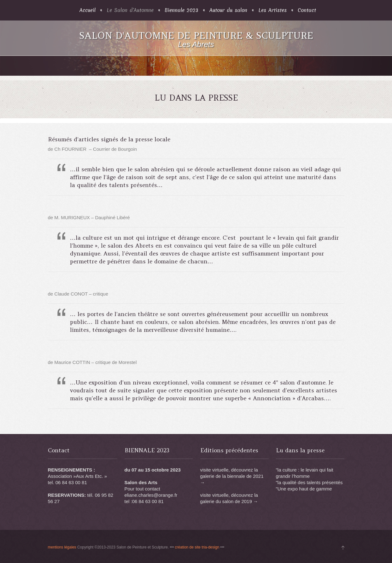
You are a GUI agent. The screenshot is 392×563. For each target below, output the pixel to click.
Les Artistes (272, 10)
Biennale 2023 (181, 10)
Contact (307, 10)
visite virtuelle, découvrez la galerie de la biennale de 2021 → (232, 476)
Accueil (88, 10)
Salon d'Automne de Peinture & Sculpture (196, 35)
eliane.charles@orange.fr (151, 495)
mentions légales (62, 547)
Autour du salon (228, 10)
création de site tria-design (197, 547)
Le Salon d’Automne (130, 10)
